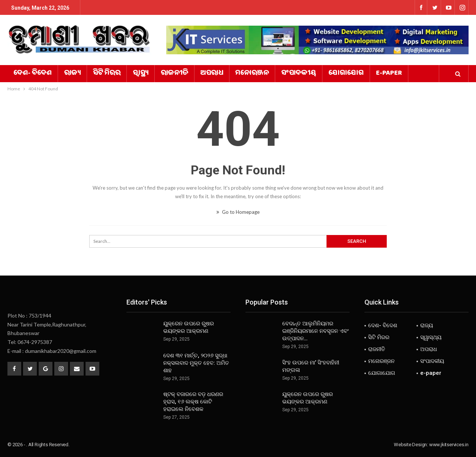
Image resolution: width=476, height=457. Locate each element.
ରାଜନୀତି (174, 74)
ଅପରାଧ (212, 74)
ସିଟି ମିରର (107, 74)
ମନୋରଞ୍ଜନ (252, 74)
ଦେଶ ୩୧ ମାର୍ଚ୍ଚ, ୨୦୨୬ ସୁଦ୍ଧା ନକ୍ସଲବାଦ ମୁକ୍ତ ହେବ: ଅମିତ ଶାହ (196, 363)
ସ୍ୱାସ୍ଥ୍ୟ (141, 74)
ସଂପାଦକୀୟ (299, 74)
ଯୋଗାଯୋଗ (346, 74)
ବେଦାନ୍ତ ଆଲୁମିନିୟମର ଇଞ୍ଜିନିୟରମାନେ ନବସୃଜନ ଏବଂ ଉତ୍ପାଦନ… (316, 331)
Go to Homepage (238, 212)
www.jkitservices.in (449, 445)
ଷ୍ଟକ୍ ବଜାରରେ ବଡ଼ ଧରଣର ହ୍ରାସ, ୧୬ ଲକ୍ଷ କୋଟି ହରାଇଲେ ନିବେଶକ (193, 402)
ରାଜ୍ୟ (72, 74)
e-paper (389, 74)
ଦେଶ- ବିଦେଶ (33, 74)
